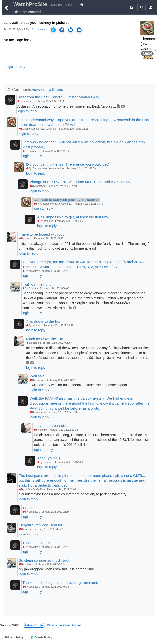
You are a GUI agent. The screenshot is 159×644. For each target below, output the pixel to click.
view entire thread (48, 89)
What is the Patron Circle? (64, 625)
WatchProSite (30, 4)
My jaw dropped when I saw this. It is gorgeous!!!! (56, 569)
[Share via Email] (79, 30)
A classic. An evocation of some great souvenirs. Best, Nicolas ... (71, 106)
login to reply (15, 67)
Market (57, 5)
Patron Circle (34, 625)
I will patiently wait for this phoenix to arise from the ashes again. (79, 385)
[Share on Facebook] (62, 30)
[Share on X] (53, 30)
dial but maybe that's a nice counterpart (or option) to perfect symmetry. (73, 494)
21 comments (40, 30)
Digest (71, 5)
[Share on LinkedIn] (71, 30)
